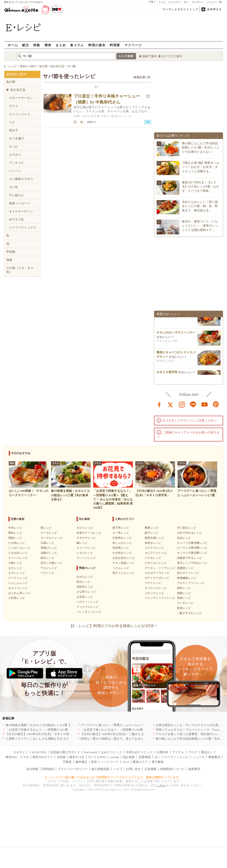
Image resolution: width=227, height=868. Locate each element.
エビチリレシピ (154, 548)
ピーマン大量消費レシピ (192, 548)
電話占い (207, 752)
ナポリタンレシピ (156, 563)
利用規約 (48, 769)
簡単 (48, 45)
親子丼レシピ (121, 528)
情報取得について (172, 769)
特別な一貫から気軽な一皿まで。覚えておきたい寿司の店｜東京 (124, 739)
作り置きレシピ (187, 528)
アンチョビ (16, 163)
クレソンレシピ (86, 558)
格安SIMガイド (43, 757)
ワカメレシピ (49, 568)
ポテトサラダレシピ (157, 578)
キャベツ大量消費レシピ (192, 543)
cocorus (115, 757)
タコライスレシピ (156, 588)
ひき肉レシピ (17, 543)
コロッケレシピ (154, 593)
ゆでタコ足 (16, 219)
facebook (159, 404)
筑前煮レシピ (121, 548)
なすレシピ (15, 568)
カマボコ (15, 155)
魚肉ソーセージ (19, 203)
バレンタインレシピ (89, 612)
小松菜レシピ (17, 598)
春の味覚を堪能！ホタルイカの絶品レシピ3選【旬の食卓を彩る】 (50, 725)
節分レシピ (83, 582)
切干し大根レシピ (52, 563)
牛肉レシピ (15, 528)
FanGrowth (90, 752)
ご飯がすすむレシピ (189, 613)
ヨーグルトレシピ (52, 538)
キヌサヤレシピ (86, 538)
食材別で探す (17, 74)
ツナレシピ (47, 573)
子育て (152, 2)
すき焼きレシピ (122, 553)
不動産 (67, 762)
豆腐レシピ (47, 543)
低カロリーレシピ (188, 573)
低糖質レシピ (185, 568)
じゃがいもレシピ (19, 548)
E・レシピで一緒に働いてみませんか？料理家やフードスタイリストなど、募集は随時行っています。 (113, 777)
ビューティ (175, 2)
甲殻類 (11, 252)
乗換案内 (214, 757)
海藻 (9, 260)
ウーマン (170, 757)
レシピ (184, 757)
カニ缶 (13, 187)
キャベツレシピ (18, 558)
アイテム (178, 752)
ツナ (12, 122)
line (193, 404)
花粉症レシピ (85, 587)
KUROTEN (39, 752)
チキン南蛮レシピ (124, 563)
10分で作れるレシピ (189, 533)
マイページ (133, 45)
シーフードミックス (22, 227)
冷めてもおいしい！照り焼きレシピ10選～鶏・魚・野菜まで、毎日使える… (200, 206)
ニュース (199, 757)
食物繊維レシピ (187, 578)
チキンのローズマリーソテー (176, 334)
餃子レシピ (152, 533)
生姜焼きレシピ (122, 538)
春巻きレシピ (153, 543)
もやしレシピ (17, 573)
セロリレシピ (85, 528)
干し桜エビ (16, 195)
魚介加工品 (18, 90)
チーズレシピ (49, 533)
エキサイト (214, 9)
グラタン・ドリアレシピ (160, 568)
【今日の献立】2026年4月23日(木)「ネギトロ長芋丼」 (42, 734)
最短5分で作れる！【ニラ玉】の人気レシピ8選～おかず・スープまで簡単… (201, 186)
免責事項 (194, 769)
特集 (37, 45)
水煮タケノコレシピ (89, 533)
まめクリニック (112, 752)
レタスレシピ (85, 553)
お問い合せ (133, 769)
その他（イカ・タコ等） (20, 270)
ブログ (193, 752)
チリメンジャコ (19, 114)
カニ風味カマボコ (21, 179)
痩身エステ (140, 762)
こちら (161, 785)
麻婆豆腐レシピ (154, 538)
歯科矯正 (81, 762)
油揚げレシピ (49, 553)
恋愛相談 (145, 757)
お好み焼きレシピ (124, 558)
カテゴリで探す (172, 56)
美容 (94, 762)
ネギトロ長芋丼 (167, 374)
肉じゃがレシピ (122, 543)
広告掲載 (150, 769)
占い (186, 2)
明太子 (13, 130)
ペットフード (110, 762)
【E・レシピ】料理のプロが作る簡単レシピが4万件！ (114, 626)
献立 (26, 45)
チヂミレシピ (153, 583)
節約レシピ (184, 588)
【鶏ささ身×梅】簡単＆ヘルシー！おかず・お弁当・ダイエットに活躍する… (201, 167)
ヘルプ (118, 769)
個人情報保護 (100, 769)
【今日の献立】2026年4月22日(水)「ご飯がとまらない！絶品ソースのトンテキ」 (135, 734)
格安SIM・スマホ (17, 757)
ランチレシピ (185, 603)
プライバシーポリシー (73, 769)
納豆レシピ (47, 558)
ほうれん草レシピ (19, 593)
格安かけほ (77, 757)
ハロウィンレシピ (88, 602)
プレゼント (198, 2)
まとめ (61, 45)
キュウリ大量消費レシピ (192, 553)
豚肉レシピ (15, 533)
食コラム (77, 45)
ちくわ (13, 146)
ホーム (13, 45)
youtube (205, 404)
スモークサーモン (21, 98)
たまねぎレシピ (18, 553)
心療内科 (162, 752)
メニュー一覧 (214, 2)
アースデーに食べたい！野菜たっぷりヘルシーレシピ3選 (119, 725)
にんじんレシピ (18, 583)
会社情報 (32, 769)
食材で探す (150, 56)
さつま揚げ (16, 138)
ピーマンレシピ (18, 578)
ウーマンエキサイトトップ (180, 9)
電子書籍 (157, 762)
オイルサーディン (21, 211)
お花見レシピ (85, 597)
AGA (126, 762)
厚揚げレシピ (49, 548)
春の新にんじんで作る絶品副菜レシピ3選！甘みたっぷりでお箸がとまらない (201, 147)
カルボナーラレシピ (157, 573)
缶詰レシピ (184, 538)
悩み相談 (129, 757)
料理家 (115, 45)
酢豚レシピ (152, 528)
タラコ (13, 106)
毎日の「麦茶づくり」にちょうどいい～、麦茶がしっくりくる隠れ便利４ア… (200, 226)
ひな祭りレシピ (86, 592)
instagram (182, 404)
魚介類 (11, 82)
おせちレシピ (85, 577)
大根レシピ (15, 563)
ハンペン (15, 171)
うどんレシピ (121, 568)
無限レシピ (184, 593)
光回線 (61, 757)
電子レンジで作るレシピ (192, 563)
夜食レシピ (184, 608)
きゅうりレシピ (18, 588)
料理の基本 (97, 45)
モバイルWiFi (97, 757)
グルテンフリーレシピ (191, 583)
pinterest (216, 404)
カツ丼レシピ (121, 533)
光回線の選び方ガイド (65, 752)
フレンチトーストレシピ (160, 598)
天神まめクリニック (139, 752)
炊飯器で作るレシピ (189, 558)
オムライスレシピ (156, 553)
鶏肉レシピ (15, 538)
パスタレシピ (153, 558)
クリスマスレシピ (88, 607)
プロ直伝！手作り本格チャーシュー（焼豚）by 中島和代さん (107, 99)
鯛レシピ (82, 543)
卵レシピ (46, 528)
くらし (162, 2)
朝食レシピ (184, 598)
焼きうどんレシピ (124, 573)
